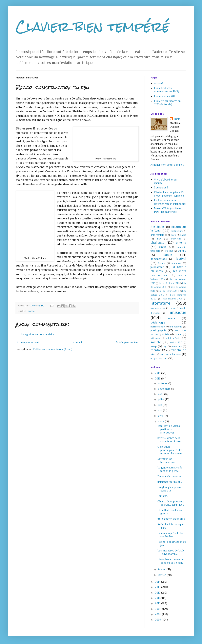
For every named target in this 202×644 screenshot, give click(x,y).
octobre (163, 383)
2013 (158, 587)
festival (181, 259)
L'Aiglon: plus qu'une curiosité (169, 489)
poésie (165, 334)
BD (159, 239)
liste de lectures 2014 (169, 291)
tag (165, 346)
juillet (162, 399)
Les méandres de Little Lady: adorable (171, 552)
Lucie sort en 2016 (165, 96)
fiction (162, 263)
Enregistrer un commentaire (38, 334)
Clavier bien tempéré (93, 27)
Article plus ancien (127, 342)
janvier (162, 575)
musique (178, 312)
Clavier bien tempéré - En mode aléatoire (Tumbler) (169, 194)
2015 (158, 378)
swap (154, 346)
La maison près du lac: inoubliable (171, 535)
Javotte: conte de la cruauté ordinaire (169, 440)
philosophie (176, 327)
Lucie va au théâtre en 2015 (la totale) (167, 103)
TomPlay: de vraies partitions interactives (169, 429)
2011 (158, 598)
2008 (158, 614)
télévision (177, 346)
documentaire (159, 259)
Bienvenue (176, 239)
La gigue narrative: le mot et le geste (170, 469)
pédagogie (158, 322)
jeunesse (176, 263)
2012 (158, 593)
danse (31, 311)
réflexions (155, 338)
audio (174, 235)
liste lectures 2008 (173, 299)
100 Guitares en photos (171, 519)
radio (179, 334)
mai (161, 410)
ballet (183, 235)
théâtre (156, 350)
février (162, 569)
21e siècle (157, 227)
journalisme (157, 267)
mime (173, 308)
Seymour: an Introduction (166, 460)
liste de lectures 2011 (169, 283)
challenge (157, 243)
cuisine (169, 251)
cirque (163, 247)
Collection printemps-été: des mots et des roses (170, 450)
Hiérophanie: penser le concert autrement (171, 561)
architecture (177, 231)
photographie (158, 330)
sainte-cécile (173, 338)
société (156, 342)
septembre (165, 389)
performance (158, 327)
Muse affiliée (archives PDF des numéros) (168, 210)
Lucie (177, 119)
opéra (172, 318)
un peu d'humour (171, 354)
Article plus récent (28, 342)
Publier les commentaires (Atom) (53, 349)
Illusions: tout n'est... (170, 482)
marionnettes (158, 308)
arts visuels (157, 235)
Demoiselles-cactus (169, 476)
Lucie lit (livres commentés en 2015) (167, 90)
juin (160, 405)
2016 (158, 373)
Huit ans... (163, 496)
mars (161, 421)
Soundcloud (161, 187)
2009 (158, 609)
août (161, 394)
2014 (158, 582)
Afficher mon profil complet (167, 165)
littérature (160, 303)
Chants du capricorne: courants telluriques (171, 503)
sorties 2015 (176, 342)
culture (182, 251)
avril (161, 416)
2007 (158, 620)
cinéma (181, 243)
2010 (158, 603)
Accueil (77, 342)
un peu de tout (159, 358)
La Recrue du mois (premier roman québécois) (170, 202)
